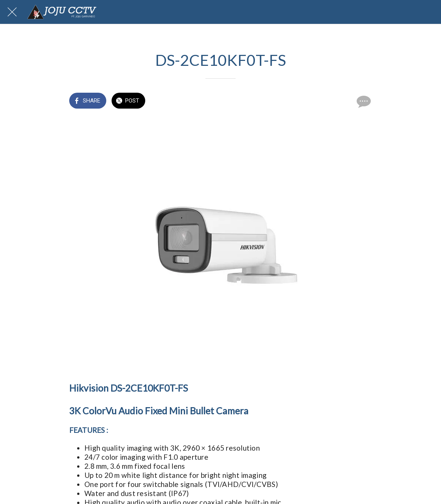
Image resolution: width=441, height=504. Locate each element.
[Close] (12, 12)
